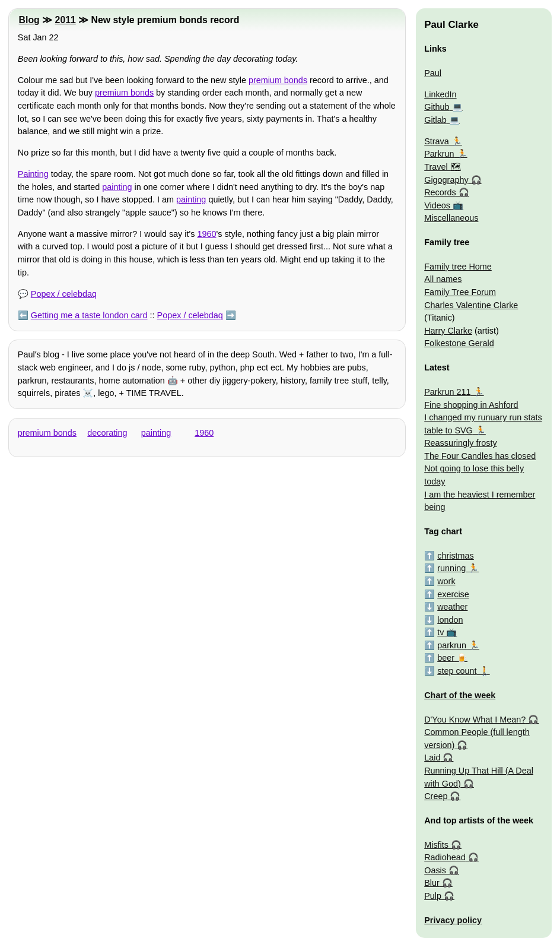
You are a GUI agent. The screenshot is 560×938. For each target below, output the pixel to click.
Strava (437, 141)
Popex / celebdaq (64, 294)
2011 (66, 20)
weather (452, 607)
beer (446, 658)
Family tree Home (458, 267)
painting (117, 187)
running (451, 568)
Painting (33, 174)
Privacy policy (453, 920)
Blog (29, 20)
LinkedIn (440, 94)
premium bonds (278, 80)
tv (440, 632)
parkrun (452, 645)
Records (440, 192)
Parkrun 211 (447, 392)
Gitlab (435, 120)
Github (437, 107)
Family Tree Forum (460, 292)
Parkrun (439, 154)
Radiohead (445, 857)
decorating (107, 433)
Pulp (433, 896)
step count (457, 671)
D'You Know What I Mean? (475, 720)
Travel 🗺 (442, 167)
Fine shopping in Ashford (471, 405)
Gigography (446, 180)
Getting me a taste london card (89, 315)
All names (443, 279)
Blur (432, 883)
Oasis (435, 870)
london (450, 620)
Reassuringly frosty (460, 443)
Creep (436, 796)
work (446, 581)
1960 (206, 234)
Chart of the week (460, 695)
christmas (456, 556)
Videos (437, 205)
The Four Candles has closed (480, 456)
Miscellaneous (451, 218)
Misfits (436, 845)
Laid (432, 758)
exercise (453, 594)
